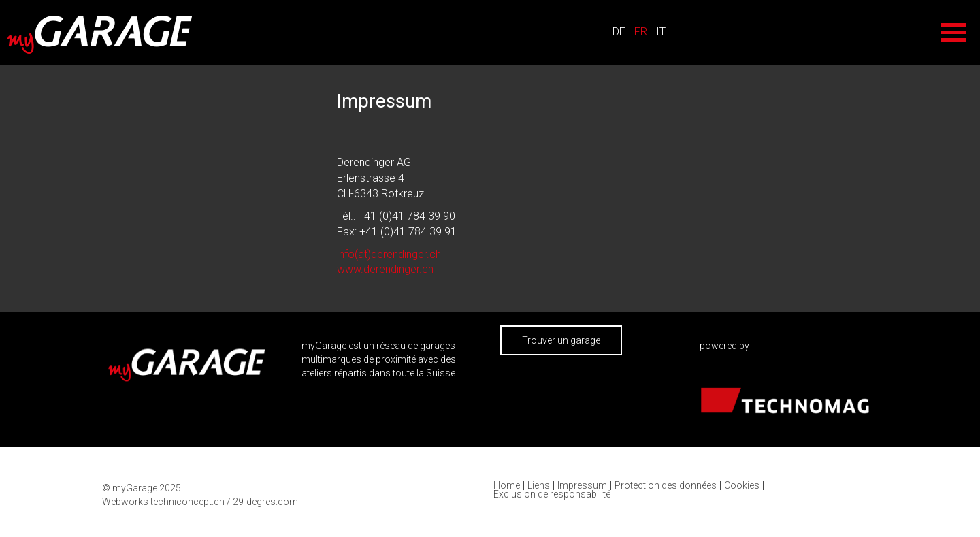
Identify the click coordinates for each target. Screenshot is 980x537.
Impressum (582, 486)
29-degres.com (265, 502)
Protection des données (666, 486)
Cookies (742, 486)
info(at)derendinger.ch (389, 254)
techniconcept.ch (187, 502)
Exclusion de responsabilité (552, 494)
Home (507, 486)
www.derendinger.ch (385, 269)
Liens (539, 486)
